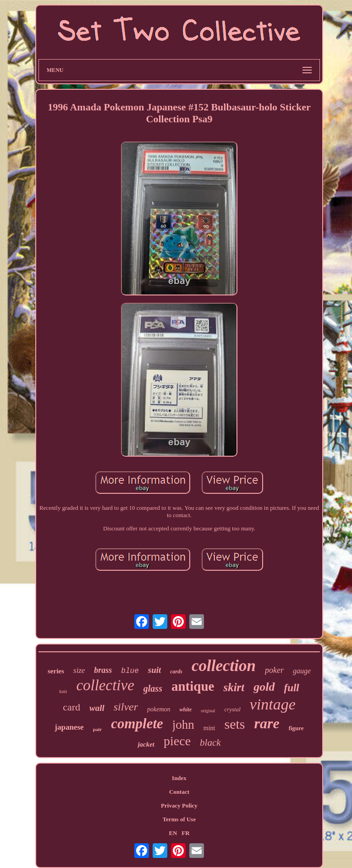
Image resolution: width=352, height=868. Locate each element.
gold (264, 687)
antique (193, 686)
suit (155, 670)
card (71, 707)
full (292, 688)
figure (296, 728)
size (79, 670)
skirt (234, 687)
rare (267, 723)
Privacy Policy (179, 805)
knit (63, 691)
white (186, 710)
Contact (179, 792)
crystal (232, 709)
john (183, 725)
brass (103, 670)
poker (274, 670)
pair (98, 729)
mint (209, 728)
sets (235, 724)
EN (173, 833)
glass (153, 688)
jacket (146, 744)
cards (176, 671)
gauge (302, 671)
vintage (273, 704)
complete (137, 723)
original (208, 711)
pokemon (159, 709)
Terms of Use (179, 819)
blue (130, 671)
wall (97, 708)
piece (177, 741)
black (210, 742)
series (56, 671)
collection (224, 666)
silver (126, 707)
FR (185, 833)
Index (179, 778)
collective (105, 685)
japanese (69, 727)
